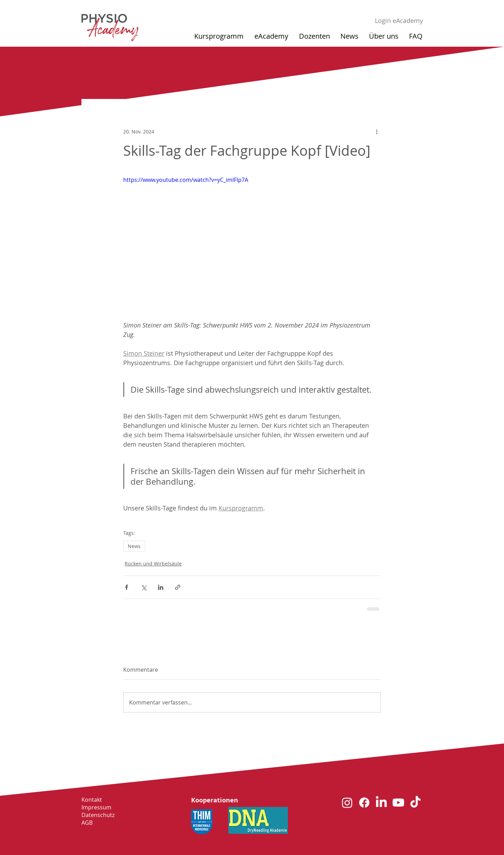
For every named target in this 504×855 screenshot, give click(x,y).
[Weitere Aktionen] (377, 131)
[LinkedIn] (381, 803)
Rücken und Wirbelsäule (153, 564)
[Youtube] (398, 803)
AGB (87, 823)
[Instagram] (347, 803)
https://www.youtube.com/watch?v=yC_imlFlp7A (186, 180)
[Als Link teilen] (178, 587)
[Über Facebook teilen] (127, 587)
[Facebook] (364, 803)
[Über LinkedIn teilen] (161, 587)
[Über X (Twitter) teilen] (144, 587)
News (134, 546)
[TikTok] (415, 803)
